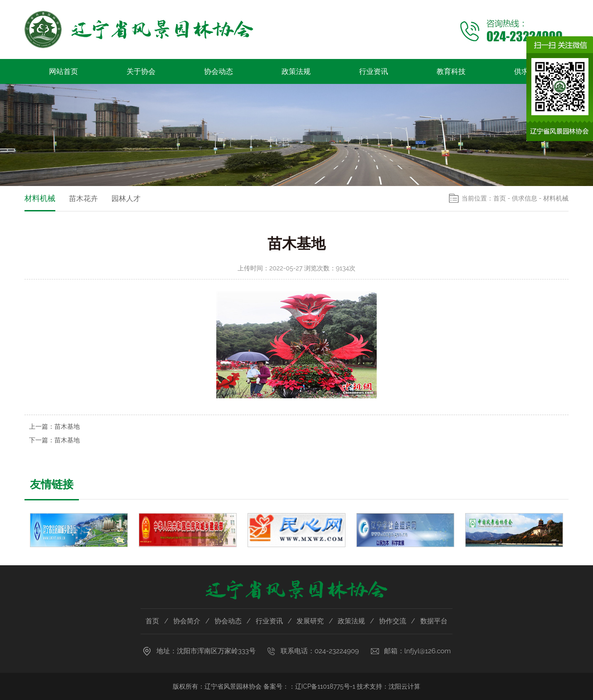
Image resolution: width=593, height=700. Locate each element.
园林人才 (126, 198)
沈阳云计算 (404, 686)
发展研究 (310, 621)
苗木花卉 (83, 198)
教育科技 (451, 71)
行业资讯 (374, 71)
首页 (500, 198)
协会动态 (219, 71)
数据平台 (434, 621)
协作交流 (393, 621)
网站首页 (63, 71)
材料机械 (40, 198)
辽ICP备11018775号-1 (325, 686)
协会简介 (187, 621)
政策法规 (296, 71)
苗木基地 (67, 426)
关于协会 (141, 71)
